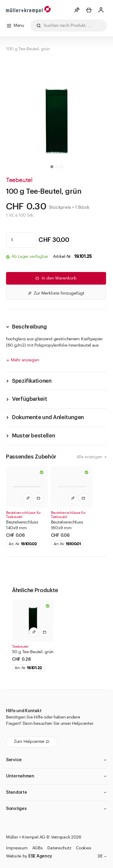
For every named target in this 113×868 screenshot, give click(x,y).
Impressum (17, 848)
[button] (52, 167)
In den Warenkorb (55, 278)
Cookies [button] (83, 848)
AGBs (37, 848)
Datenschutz (59, 848)
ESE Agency (40, 856)
